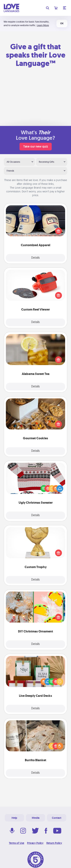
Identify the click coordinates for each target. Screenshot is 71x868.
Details (35, 258)
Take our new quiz (36, 146)
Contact (57, 818)
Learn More (43, 25)
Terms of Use (17, 843)
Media (36, 818)
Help (14, 818)
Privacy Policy (35, 843)
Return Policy (54, 843)
